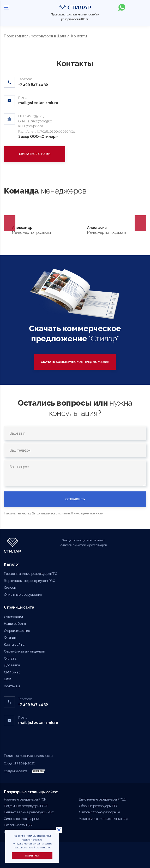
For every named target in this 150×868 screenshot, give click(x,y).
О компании (13, 617)
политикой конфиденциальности (80, 513)
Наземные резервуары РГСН (25, 799)
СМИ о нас (12, 672)
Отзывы (10, 637)
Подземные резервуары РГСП (26, 806)
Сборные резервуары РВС (99, 806)
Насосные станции (18, 825)
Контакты (12, 686)
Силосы (10, 588)
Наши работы (15, 624)
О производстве (17, 631)
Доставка (12, 665)
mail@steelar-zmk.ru (38, 103)
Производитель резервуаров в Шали (35, 36)
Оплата (10, 658)
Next (140, 223)
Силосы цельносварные (22, 819)
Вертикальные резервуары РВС (29, 581)
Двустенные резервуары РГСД (102, 799)
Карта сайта (14, 645)
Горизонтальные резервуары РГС (30, 574)
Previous (10, 223)
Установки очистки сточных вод (104, 819)
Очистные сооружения (23, 595)
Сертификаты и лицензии (25, 651)
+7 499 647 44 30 (33, 704)
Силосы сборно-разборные (100, 812)
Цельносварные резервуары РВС (29, 812)
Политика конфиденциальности (28, 756)
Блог (7, 679)
